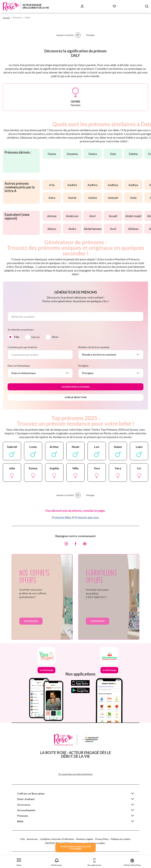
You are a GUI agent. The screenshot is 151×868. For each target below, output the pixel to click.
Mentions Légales (85, 839)
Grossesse (24, 805)
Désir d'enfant (26, 799)
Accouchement (26, 810)
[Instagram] (66, 544)
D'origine (83, 366)
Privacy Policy (102, 839)
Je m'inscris (31, 621)
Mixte (55, 337)
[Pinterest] (85, 544)
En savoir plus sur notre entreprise (75, 774)
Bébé (20, 821)
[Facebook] (75, 544)
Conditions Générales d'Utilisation (57, 839)
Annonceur (32, 839)
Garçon (36, 337)
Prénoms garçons (87, 517)
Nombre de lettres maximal (94, 347)
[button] (19, 861)
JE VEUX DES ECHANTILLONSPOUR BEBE (75, 848)
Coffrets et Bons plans (31, 794)
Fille (17, 337)
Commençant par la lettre (22, 347)
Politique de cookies (121, 839)
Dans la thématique (19, 366)
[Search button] (147, 6)
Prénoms (23, 816)
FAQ (23, 839)
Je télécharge (46, 670)
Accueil (6, 17)
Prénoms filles (62, 517)
